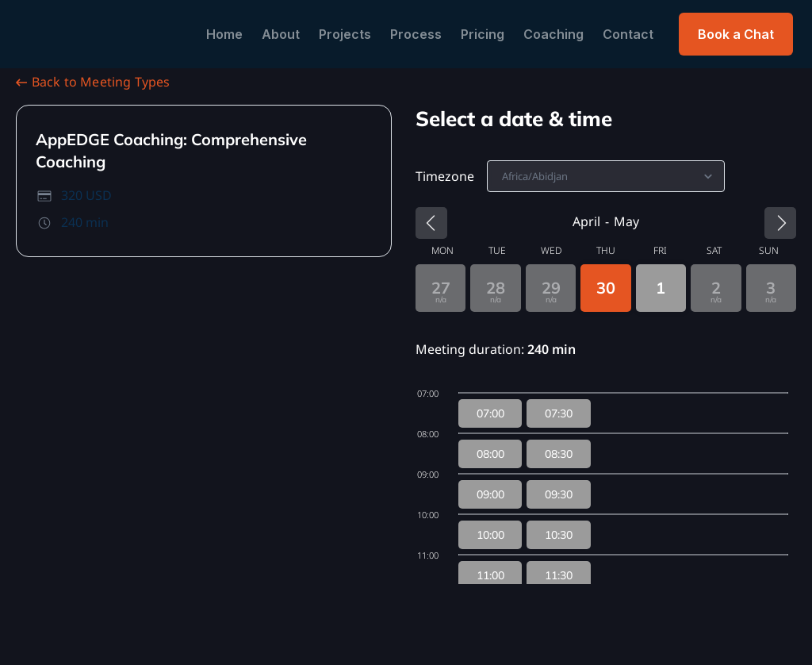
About (281, 34)
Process (416, 34)
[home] (98, 34)
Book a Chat (736, 34)
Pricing (483, 34)
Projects (345, 34)
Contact (628, 34)
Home (224, 34)
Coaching (553, 34)
